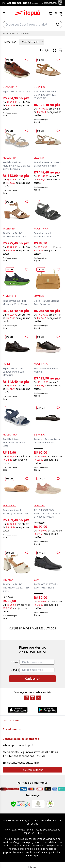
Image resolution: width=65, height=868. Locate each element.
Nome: (15, 662)
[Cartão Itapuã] (9, 789)
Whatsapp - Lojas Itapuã (18, 745)
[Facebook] (27, 698)
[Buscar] (58, 24)
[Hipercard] (40, 789)
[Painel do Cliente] (56, 13)
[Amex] (55, 789)
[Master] (31, 789)
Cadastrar (32, 679)
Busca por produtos (19, 33)
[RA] (50, 804)
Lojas (51, 13)
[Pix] (62, 789)
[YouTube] (38, 698)
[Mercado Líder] (38, 804)
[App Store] (18, 710)
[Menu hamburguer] (4, 13)
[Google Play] (48, 710)
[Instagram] (32, 698)
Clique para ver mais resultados (32, 628)
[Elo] (48, 789)
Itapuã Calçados (27, 13)
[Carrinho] (61, 13)
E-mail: (15, 670)
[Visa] (23, 789)
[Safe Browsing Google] (20, 804)
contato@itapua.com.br (25, 763)
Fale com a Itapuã (33, 770)
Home (6, 33)
